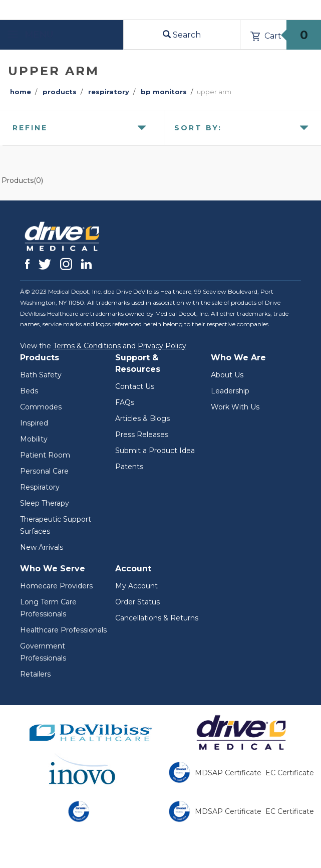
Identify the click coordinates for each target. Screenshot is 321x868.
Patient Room (45, 455)
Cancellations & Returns (157, 618)
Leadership (230, 391)
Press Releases (142, 435)
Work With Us (235, 407)
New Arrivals (42, 547)
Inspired (34, 423)
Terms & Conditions (87, 346)
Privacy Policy (162, 346)
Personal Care (44, 471)
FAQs (125, 402)
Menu (30, 35)
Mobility (34, 439)
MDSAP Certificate (228, 773)
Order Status (137, 602)
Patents (129, 467)
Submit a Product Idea (155, 451)
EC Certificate (290, 773)
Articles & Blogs (142, 418)
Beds (29, 391)
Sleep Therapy (45, 503)
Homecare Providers (56, 586)
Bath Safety (41, 375)
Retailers (35, 674)
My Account (136, 586)
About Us (227, 375)
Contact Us (135, 386)
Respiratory (40, 487)
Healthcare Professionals (63, 630)
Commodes (41, 407)
